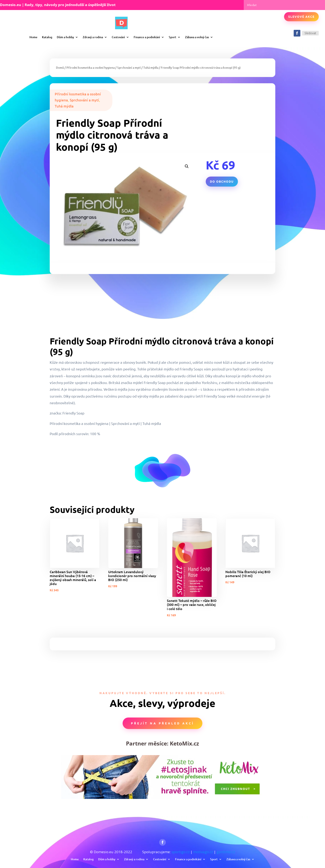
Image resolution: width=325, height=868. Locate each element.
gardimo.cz (226, 852)
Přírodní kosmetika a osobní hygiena (91, 68)
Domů (60, 68)
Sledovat (310, 33)
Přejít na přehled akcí (162, 723)
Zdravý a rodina (93, 37)
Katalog (47, 37)
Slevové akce (301, 16)
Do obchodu (222, 181)
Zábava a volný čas (197, 37)
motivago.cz (203, 852)
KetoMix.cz (184, 743)
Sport (173, 37)
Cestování (118, 37)
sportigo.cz (181, 852)
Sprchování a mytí (129, 68)
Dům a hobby (65, 37)
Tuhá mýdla (151, 68)
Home (33, 37)
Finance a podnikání (147, 37)
